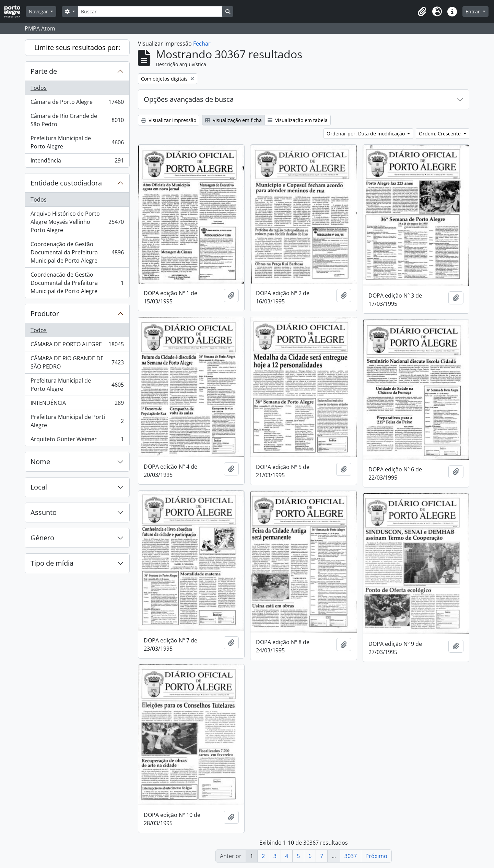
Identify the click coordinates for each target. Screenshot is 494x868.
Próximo (376, 856)
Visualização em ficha (233, 120)
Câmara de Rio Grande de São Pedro (77, 120)
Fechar (202, 44)
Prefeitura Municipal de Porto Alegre (77, 142)
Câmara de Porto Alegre (77, 103)
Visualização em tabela (298, 120)
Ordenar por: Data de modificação (366, 134)
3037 (351, 856)
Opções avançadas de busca (189, 99)
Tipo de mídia (52, 563)
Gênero (42, 538)
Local (39, 487)
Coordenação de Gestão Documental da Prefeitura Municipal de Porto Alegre (77, 252)
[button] (422, 12)
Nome (40, 462)
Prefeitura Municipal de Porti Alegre (77, 421)
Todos (39, 88)
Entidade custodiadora (66, 183)
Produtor (45, 314)
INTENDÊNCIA (77, 404)
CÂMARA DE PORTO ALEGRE (77, 346)
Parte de (44, 71)
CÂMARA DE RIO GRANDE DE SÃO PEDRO (77, 362)
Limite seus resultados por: (77, 47)
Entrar (473, 11)
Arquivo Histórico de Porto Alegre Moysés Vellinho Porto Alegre (77, 222)
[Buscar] (150, 11)
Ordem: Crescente (440, 134)
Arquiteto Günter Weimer (77, 441)
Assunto (44, 512)
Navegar (39, 11)
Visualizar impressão (169, 120)
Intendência (77, 162)
